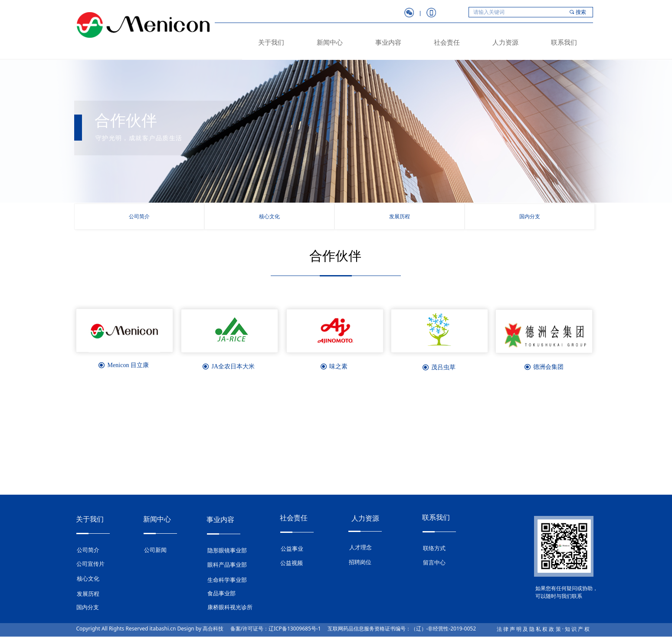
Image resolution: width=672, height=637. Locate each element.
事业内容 (388, 43)
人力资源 (505, 43)
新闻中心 (330, 43)
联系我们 (564, 43)
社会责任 (447, 43)
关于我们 (271, 43)
